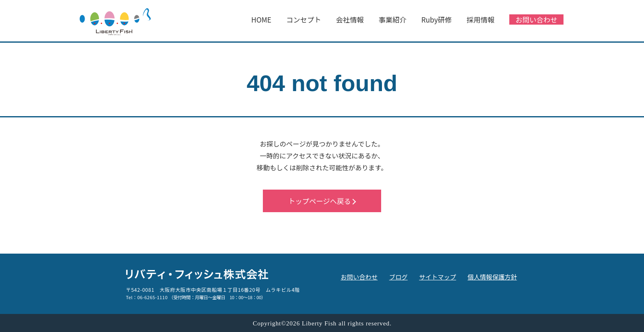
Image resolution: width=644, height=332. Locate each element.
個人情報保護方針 (492, 277)
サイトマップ (437, 277)
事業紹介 (393, 19)
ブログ (398, 277)
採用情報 (481, 19)
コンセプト (304, 19)
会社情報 (350, 19)
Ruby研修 (437, 19)
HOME (261, 19)
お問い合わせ (536, 19)
